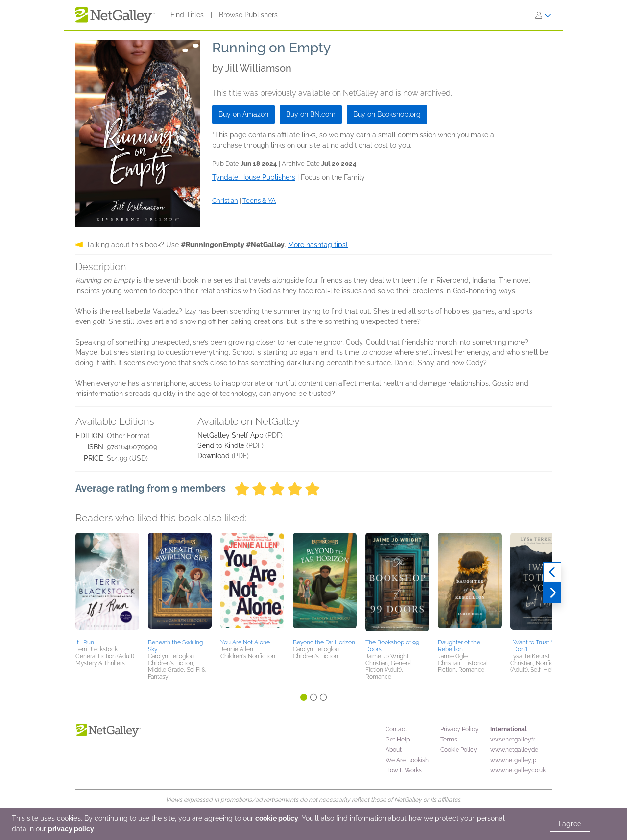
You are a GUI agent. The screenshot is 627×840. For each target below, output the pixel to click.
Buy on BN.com (311, 114)
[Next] (552, 593)
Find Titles (187, 15)
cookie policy (277, 818)
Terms (449, 740)
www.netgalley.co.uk (518, 770)
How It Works (404, 770)
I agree (570, 824)
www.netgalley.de (514, 750)
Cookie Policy (459, 750)
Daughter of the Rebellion (459, 646)
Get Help (398, 740)
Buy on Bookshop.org (387, 114)
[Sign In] (543, 15)
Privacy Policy (459, 729)
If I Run (85, 642)
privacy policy (71, 829)
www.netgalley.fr (513, 740)
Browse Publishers (248, 15)
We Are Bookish (407, 760)
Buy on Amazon (243, 114)
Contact (396, 729)
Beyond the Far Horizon (324, 642)
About (394, 750)
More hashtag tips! (318, 245)
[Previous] (552, 572)
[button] (107, 584)
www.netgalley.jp (513, 760)
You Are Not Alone (245, 642)
